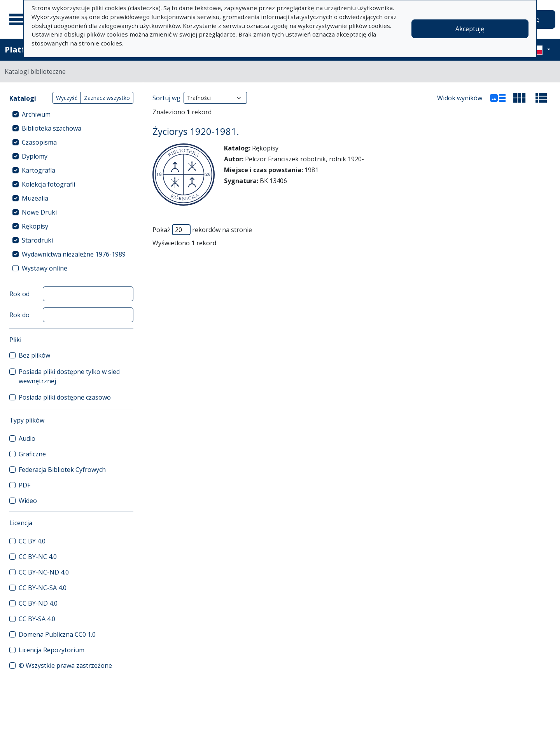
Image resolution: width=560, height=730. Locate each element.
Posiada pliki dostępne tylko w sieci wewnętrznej (70, 376)
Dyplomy (35, 156)
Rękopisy (35, 226)
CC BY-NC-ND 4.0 (44, 572)
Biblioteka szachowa (52, 128)
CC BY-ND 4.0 (38, 603)
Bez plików (34, 355)
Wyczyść (67, 98)
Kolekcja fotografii (48, 184)
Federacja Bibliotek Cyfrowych (62, 470)
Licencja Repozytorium (52, 650)
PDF (24, 485)
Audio (27, 438)
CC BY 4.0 (32, 541)
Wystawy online (45, 268)
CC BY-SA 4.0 (37, 619)
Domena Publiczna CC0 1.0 (57, 634)
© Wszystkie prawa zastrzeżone (65, 665)
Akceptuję (470, 29)
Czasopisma (39, 142)
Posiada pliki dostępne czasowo (65, 397)
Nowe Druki (39, 212)
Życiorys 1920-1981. (196, 131)
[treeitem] (71, 114)
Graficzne (32, 454)
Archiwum (36, 114)
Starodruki (37, 240)
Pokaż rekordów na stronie (202, 230)
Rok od (19, 294)
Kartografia (38, 170)
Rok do (19, 315)
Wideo (28, 501)
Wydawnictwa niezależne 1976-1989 (74, 254)
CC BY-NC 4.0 (38, 557)
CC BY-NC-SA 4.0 (43, 588)
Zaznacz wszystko (107, 98)
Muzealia (35, 198)
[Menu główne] (19, 19)
